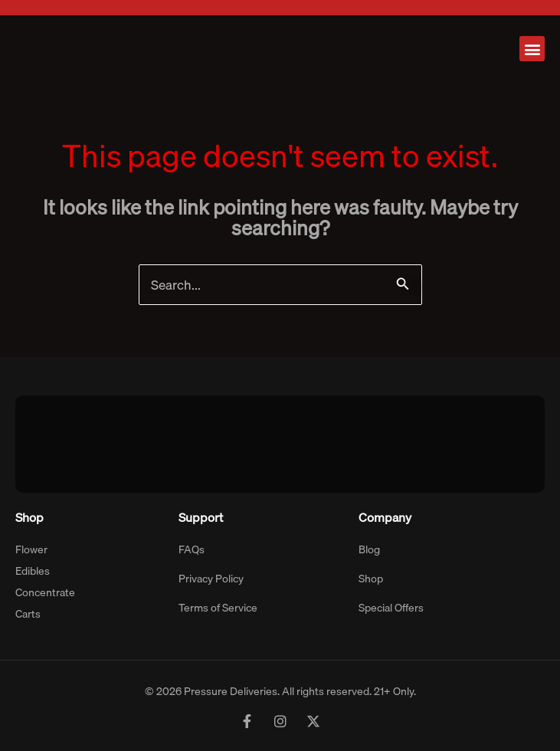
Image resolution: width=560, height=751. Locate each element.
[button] (532, 49)
